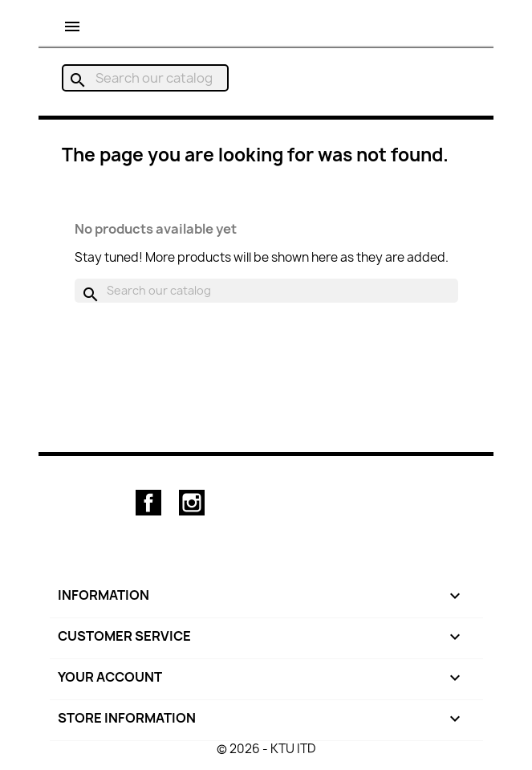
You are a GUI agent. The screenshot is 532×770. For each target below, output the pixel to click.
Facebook (148, 503)
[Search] (145, 78)
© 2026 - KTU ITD (266, 749)
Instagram (192, 503)
